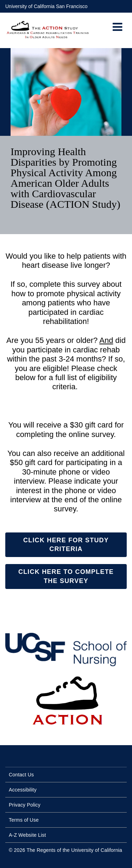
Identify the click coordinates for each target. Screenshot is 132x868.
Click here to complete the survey (66, 576)
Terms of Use (24, 820)
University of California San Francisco (46, 6)
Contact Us (21, 775)
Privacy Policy (25, 805)
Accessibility (23, 790)
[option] (66, 141)
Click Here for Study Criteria (66, 545)
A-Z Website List (27, 835)
